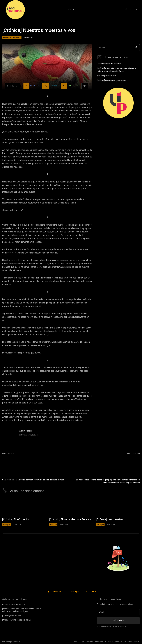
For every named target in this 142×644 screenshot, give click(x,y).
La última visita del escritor (108, 64)
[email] (118, 611)
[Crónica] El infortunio (106, 75)
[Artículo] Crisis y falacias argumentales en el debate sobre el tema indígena (116, 70)
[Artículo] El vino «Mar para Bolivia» (112, 80)
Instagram (76, 591)
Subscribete (118, 620)
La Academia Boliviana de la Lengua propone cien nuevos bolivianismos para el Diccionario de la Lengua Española (108, 481)
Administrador (26, 431)
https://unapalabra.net (29, 435)
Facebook (57, 591)
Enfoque (7, 37)
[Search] (136, 48)
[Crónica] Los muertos (108, 519)
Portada (17, 37)
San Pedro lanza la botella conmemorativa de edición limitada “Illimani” (34, 480)
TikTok (93, 591)
